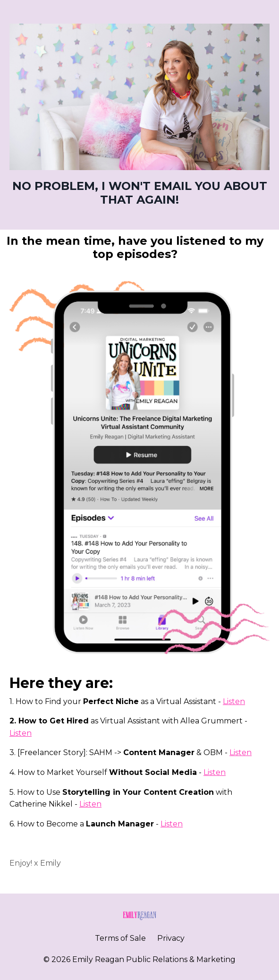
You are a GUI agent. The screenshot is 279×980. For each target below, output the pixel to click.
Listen (234, 701)
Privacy (171, 938)
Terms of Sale (120, 938)
